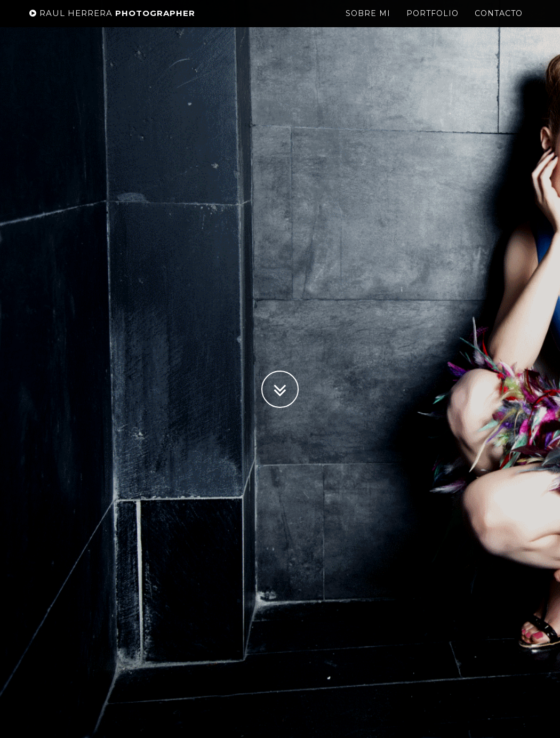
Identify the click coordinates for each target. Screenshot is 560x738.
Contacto (499, 24)
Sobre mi (368, 24)
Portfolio (433, 24)
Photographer (112, 24)
